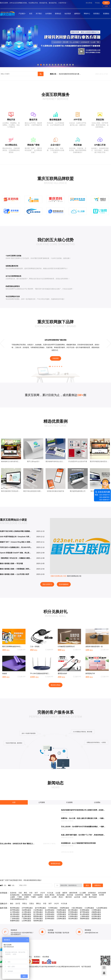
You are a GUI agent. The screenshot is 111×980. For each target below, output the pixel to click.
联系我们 (97, 14)
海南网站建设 (38, 921)
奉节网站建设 (73, 914)
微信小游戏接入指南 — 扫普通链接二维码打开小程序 (16, 569)
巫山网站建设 (85, 914)
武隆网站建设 (96, 912)
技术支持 (66, 933)
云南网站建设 (61, 919)
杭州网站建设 (96, 916)
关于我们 (39, 14)
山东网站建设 (26, 921)
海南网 (95, 895)
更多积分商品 (55, 685)
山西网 (40, 897)
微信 (12, 904)
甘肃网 (26, 897)
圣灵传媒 (70, 895)
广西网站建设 (26, 919)
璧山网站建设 (50, 912)
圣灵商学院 (79, 895)
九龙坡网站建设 (102, 908)
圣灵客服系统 (38, 895)
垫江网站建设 (38, 914)
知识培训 (68, 14)
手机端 (97, 3)
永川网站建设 (26, 912)
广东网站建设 (15, 919)
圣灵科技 (13, 893)
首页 (31, 14)
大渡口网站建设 (77, 908)
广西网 (19, 897)
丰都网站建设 (26, 914)
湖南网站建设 (85, 919)
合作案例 (48, 14)
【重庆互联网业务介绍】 (59, 576)
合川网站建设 (15, 912)
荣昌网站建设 (61, 912)
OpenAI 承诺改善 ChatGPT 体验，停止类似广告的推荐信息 (16, 553)
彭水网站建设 (50, 916)
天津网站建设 (73, 916)
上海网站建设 (85, 916)
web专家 (77, 897)
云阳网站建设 (61, 914)
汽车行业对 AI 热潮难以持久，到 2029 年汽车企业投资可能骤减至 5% (16, 547)
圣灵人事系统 (50, 895)
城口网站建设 (15, 914)
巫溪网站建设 (96, 914)
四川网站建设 (38, 919)
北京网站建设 (61, 916)
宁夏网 (33, 897)
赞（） (4, 885)
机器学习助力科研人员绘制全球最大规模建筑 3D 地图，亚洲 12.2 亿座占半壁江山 (16, 531)
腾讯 (26, 893)
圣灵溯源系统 (26, 895)
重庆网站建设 (15, 908)
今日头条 (50, 893)
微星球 (65, 893)
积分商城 (89, 3)
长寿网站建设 (85, 910)
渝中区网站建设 (40, 908)
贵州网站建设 (50, 919)
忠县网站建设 (50, 914)
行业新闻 (69, 802)
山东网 (54, 897)
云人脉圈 (83, 893)
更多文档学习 (47, 584)
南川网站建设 (38, 912)
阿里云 (25, 904)
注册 (106, 6)
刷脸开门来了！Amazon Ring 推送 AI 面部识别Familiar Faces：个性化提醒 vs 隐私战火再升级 (16, 542)
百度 (20, 893)
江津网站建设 (96, 910)
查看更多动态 (55, 864)
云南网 (12, 897)
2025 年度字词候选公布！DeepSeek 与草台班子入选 (16, 537)
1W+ (80, 395)
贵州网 (101, 895)
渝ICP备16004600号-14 (50, 967)
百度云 (32, 904)
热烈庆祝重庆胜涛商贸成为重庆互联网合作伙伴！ (71, 74)
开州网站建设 (73, 912)
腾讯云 (39, 904)
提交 (87, 885)
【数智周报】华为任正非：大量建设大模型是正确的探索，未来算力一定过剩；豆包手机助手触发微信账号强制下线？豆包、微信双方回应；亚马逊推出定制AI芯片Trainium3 (16, 558)
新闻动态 (58, 14)
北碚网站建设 (26, 910)
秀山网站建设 (26, 916)
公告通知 (97, 802)
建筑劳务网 (73, 893)
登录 (106, 3)
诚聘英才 (77, 14)
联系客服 (104, 973)
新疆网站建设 (96, 919)
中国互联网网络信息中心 (19, 899)
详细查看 (55, 358)
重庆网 (88, 895)
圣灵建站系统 (15, 895)
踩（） (12, 885)
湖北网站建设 (73, 919)
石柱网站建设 (15, 916)
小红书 (42, 893)
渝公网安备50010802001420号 (69, 967)
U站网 (84, 897)
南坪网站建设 (15, 910)
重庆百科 (69, 897)
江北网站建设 (89, 908)
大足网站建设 (38, 910)
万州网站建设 (53, 908)
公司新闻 (42, 802)
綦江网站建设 (73, 910)
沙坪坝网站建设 (27, 908)
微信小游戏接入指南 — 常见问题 (11, 563)
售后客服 (58, 933)
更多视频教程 (64, 584)
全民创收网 (102, 893)
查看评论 (98, 885)
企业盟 (58, 893)
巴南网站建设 (61, 910)
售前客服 (51, 933)
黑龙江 (61, 897)
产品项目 (22, 14)
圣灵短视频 (61, 895)
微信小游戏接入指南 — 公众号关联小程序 (15, 574)
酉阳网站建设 (38, 916)
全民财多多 (92, 893)
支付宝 (18, 904)
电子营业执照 (86, 967)
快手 (36, 893)
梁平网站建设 (85, 912)
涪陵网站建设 (64, 908)
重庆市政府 (93, 897)
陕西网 (47, 897)
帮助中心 (87, 14)
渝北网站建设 (50, 910)
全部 (14, 802)
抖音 (31, 893)
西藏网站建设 (15, 921)
